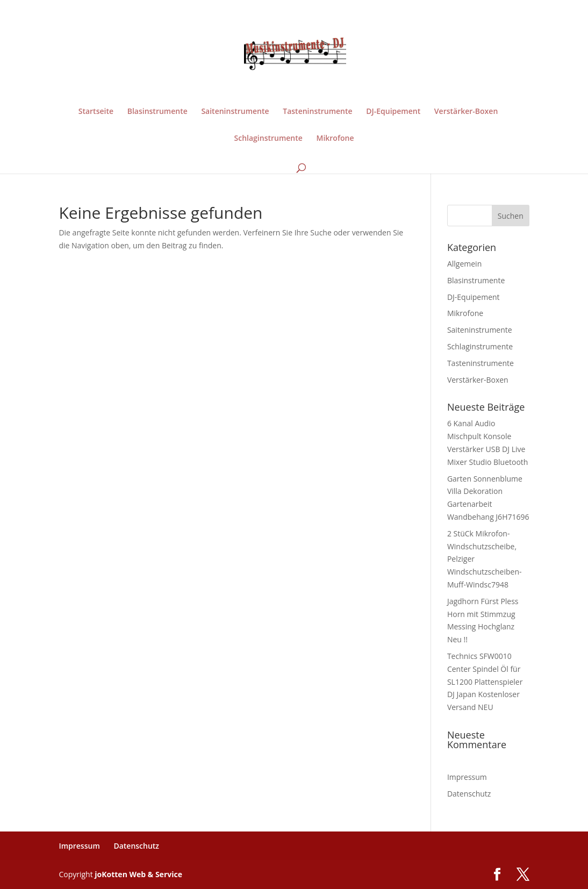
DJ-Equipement (393, 112)
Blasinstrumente (157, 112)
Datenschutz (469, 794)
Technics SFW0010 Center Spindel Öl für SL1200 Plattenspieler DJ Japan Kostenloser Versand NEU (485, 682)
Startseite (96, 112)
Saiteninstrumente (235, 112)
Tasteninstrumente (317, 112)
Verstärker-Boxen (466, 112)
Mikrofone (335, 139)
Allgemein (464, 264)
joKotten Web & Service (138, 874)
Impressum (467, 777)
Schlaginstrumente (268, 139)
